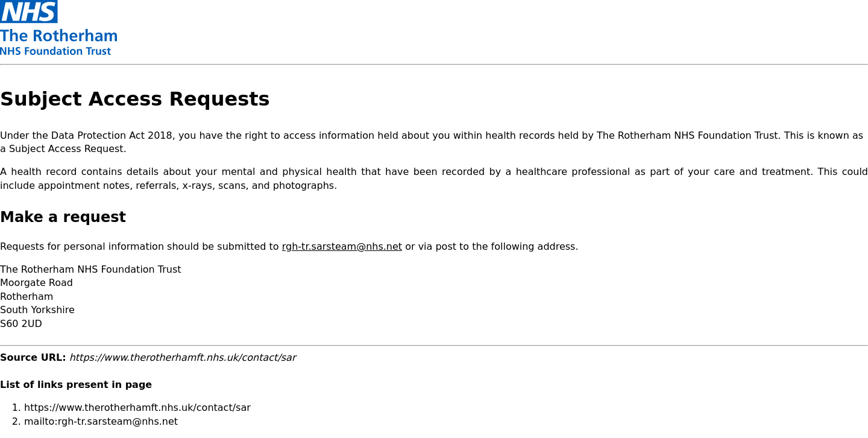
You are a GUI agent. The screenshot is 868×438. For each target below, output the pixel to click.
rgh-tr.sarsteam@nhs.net (342, 246)
